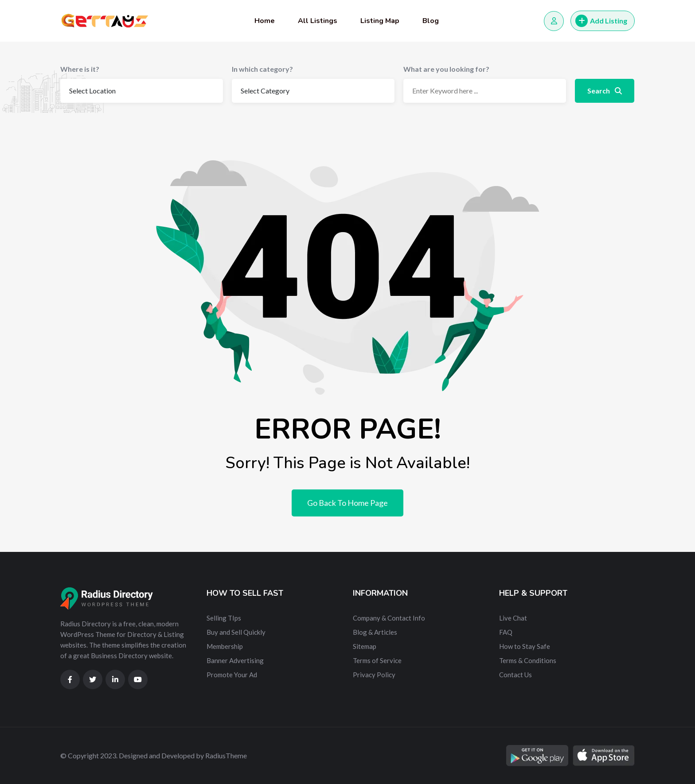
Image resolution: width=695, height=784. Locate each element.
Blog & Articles (375, 632)
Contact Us (515, 675)
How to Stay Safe (525, 646)
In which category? (262, 69)
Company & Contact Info (389, 618)
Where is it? (80, 69)
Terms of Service (377, 660)
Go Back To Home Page (347, 503)
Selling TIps (224, 618)
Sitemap (365, 646)
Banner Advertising (235, 660)
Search (605, 91)
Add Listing (601, 21)
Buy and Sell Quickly (236, 632)
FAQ (506, 632)
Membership (225, 646)
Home (265, 21)
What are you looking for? (446, 69)
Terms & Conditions (528, 660)
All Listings (318, 21)
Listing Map (380, 21)
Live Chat (513, 618)
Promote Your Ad (232, 675)
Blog (431, 21)
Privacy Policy (374, 675)
